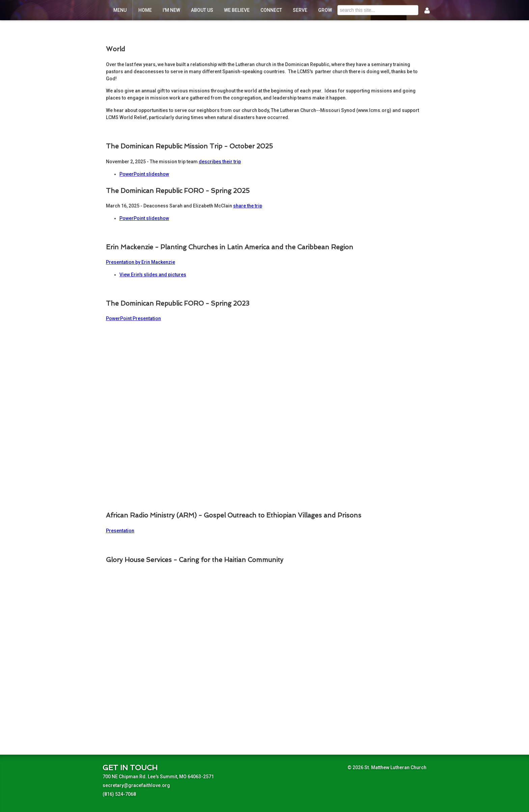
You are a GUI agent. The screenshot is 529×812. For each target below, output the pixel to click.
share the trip (248, 206)
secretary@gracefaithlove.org (136, 785)
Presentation (120, 531)
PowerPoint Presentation (133, 318)
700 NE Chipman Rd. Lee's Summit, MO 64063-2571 (158, 777)
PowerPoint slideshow (144, 174)
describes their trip (220, 162)
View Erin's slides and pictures (153, 275)
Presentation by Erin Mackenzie (141, 262)
